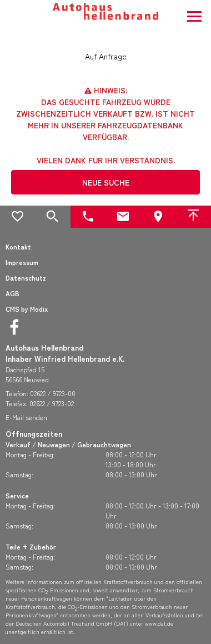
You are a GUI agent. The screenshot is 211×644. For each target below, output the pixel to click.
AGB (12, 293)
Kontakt (18, 246)
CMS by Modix (27, 309)
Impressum (22, 262)
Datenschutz (26, 278)
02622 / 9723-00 (53, 393)
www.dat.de (159, 623)
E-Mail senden (26, 417)
